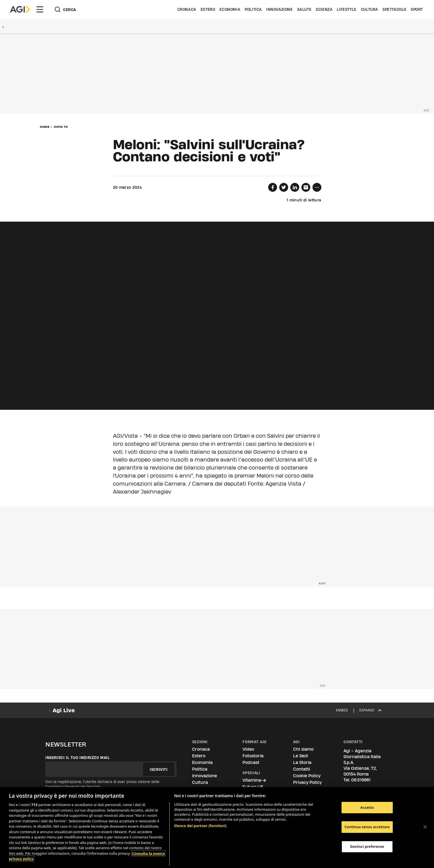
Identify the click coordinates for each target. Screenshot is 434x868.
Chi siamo (303, 749)
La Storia (302, 762)
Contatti (302, 769)
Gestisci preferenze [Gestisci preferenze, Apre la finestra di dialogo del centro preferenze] (367, 846)
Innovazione (280, 9)
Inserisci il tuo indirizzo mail (78, 758)
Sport (417, 9)
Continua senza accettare (367, 827)
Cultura (370, 9)
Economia (230, 9)
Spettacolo (394, 9)
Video (248, 749)
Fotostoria (253, 756)
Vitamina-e (254, 780)
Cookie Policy (307, 776)
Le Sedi (301, 756)
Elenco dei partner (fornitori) (200, 826)
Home (45, 127)
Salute (304, 9)
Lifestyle (347, 9)
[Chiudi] (425, 827)
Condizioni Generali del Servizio (73, 787)
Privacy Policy (307, 782)
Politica (253, 9)
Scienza (324, 9)
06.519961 (361, 780)
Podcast (251, 762)
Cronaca (187, 9)
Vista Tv (61, 127)
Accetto (367, 807)
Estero (208, 9)
